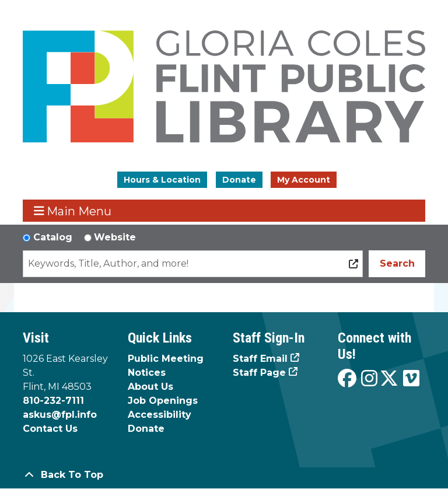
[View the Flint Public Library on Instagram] (369, 379)
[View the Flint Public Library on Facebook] (347, 379)
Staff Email (260, 359)
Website (115, 237)
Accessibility (160, 415)
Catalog (53, 237)
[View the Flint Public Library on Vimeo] (411, 379)
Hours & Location (162, 180)
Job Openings (163, 401)
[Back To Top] (224, 475)
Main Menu (73, 211)
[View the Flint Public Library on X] (389, 379)
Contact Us (50, 429)
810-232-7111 (53, 401)
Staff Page (259, 373)
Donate (239, 180)
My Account (304, 180)
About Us (150, 387)
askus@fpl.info (60, 415)
